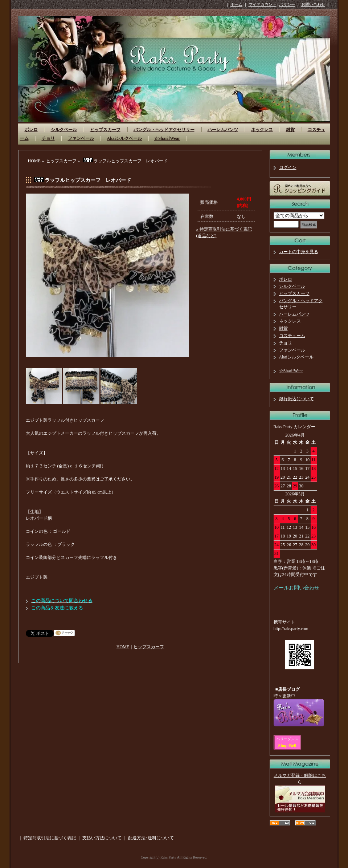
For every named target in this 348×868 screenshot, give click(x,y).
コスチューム (292, 336)
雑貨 (290, 130)
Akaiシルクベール (125, 138)
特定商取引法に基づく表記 (50, 838)
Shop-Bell (287, 746)
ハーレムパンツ (223, 130)
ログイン (288, 167)
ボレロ (31, 130)
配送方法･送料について (151, 838)
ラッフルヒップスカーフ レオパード (125, 161)
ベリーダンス (287, 739)
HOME (34, 161)
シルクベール (64, 130)
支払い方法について (102, 838)
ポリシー (287, 4)
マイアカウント (263, 4)
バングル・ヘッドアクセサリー (164, 130)
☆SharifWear (167, 138)
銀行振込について (296, 399)
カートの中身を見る (299, 252)
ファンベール (81, 138)
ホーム (236, 4)
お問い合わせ (313, 4)
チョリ (48, 138)
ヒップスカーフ (105, 130)
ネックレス (262, 130)
